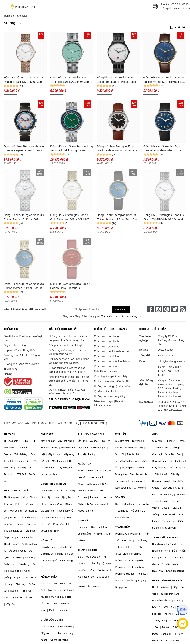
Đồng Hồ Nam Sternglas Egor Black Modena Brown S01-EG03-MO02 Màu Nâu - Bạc (117, 149)
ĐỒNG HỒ (47, 540)
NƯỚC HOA (85, 464)
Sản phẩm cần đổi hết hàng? (65, 345)
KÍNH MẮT (84, 520)
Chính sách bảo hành (106, 341)
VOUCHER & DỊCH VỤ (53, 484)
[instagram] (158, 309)
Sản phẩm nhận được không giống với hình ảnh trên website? (69, 361)
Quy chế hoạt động (15, 345)
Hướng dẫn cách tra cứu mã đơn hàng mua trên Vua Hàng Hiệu (68, 338)
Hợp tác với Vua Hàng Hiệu (20, 350)
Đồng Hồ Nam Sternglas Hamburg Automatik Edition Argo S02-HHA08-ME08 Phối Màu (72, 149)
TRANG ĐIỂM (123, 527)
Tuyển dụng (11, 369)
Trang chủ (9, 16)
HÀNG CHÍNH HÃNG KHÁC (168, 580)
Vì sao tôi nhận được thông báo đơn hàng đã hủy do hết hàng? (67, 370)
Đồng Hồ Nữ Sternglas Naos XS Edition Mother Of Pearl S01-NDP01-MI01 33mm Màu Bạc (24, 217)
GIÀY (155, 434)
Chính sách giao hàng (107, 346)
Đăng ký (121, 309)
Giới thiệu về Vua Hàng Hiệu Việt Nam (23, 338)
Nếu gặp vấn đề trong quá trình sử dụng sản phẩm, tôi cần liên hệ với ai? (69, 381)
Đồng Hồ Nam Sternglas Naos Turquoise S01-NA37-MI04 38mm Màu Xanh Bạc (71, 80)
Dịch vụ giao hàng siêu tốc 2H (112, 381)
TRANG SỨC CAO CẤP (165, 537)
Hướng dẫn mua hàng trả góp (111, 396)
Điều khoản (39, 423)
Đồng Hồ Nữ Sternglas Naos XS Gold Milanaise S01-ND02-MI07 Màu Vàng (70, 217)
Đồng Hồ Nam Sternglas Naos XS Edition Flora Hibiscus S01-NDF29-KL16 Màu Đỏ (71, 286)
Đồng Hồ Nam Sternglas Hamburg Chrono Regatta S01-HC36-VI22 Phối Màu (25, 149)
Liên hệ (8, 374)
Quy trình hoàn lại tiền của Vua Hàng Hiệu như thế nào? (67, 392)
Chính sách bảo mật (106, 366)
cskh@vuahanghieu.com (172, 361)
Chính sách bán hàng (106, 336)
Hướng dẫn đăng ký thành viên (112, 386)
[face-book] (150, 309)
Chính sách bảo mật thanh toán (112, 361)
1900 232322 (182, 8)
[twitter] (175, 309)
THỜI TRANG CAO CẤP (17, 491)
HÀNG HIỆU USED (88, 586)
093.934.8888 (180, 4)
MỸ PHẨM (120, 434)
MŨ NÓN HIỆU (49, 577)
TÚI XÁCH (9, 434)
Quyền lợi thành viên (106, 391)
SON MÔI (120, 497)
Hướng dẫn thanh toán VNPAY (21, 364)
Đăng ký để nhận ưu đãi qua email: (25, 309)
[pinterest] (167, 309)
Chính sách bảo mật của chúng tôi (121, 316)
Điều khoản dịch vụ (105, 371)
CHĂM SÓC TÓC (87, 550)
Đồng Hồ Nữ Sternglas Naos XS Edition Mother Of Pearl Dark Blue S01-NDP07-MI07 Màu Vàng (25, 286)
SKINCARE (47, 434)
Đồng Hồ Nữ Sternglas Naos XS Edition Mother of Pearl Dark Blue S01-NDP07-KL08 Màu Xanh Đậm (118, 217)
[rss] (183, 309)
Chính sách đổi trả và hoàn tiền (112, 351)
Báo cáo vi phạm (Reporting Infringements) (110, 403)
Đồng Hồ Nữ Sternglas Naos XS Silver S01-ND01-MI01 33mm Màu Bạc (165, 217)
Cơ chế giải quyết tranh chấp (111, 376)
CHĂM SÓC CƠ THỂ (52, 620)
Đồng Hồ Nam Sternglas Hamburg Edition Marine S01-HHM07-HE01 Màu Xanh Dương (165, 80)
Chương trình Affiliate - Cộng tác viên (22, 357)
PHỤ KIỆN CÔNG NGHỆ (91, 434)
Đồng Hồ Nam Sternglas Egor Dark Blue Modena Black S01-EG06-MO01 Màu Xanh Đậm (162, 149)
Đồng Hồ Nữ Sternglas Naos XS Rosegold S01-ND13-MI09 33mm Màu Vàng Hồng (24, 80)
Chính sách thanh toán (107, 356)
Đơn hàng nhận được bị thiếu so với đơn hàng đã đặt (68, 352)
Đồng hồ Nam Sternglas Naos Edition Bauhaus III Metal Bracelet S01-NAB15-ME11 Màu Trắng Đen (118, 80)
